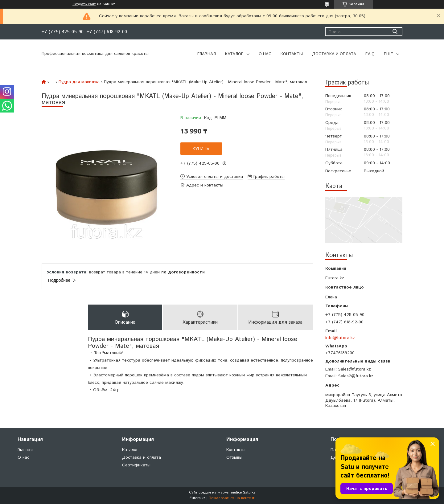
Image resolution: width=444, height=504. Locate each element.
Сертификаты (136, 465)
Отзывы (234, 457)
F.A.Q (370, 54)
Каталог (234, 54)
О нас (265, 54)
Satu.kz (249, 492)
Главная (207, 54)
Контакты (292, 54)
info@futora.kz (340, 338)
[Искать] (395, 32)
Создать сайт (84, 4)
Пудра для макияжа (79, 82)
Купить (201, 149)
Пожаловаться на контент (232, 498)
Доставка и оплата (334, 54)
